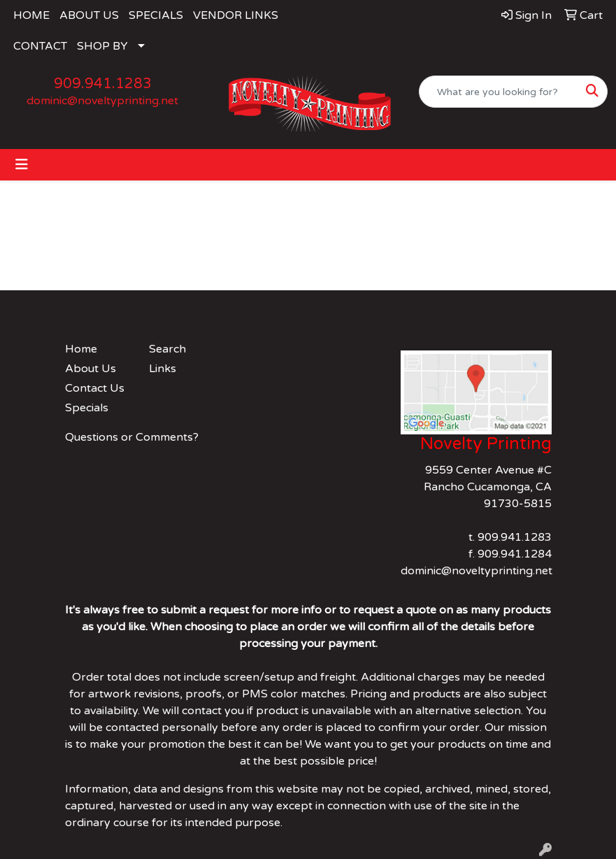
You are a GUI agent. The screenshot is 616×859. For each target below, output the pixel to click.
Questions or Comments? (132, 437)
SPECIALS (156, 15)
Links (163, 369)
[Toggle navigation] (22, 165)
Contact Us (95, 388)
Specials (87, 408)
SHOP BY (102, 46)
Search (167, 349)
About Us (91, 369)
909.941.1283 (103, 84)
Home (81, 349)
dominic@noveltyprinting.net (102, 101)
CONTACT (40, 46)
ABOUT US (89, 15)
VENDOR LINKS (236, 15)
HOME (31, 15)
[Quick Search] (499, 92)
